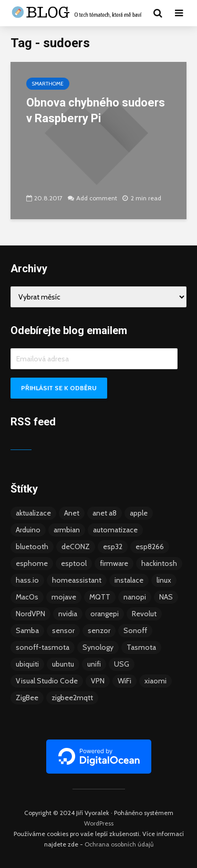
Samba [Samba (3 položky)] (27, 630)
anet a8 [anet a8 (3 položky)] (105, 513)
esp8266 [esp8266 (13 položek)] (150, 546)
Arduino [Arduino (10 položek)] (28, 530)
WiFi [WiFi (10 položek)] (125, 681)
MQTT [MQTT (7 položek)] (100, 597)
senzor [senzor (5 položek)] (99, 630)
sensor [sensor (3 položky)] (63, 630)
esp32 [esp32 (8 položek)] (113, 546)
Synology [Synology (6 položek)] (98, 647)
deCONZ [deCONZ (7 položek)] (76, 546)
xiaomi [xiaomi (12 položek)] (155, 681)
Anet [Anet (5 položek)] (72, 513)
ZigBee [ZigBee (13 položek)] (27, 698)
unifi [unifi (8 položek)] (94, 664)
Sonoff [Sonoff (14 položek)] (135, 630)
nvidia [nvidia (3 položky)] (68, 614)
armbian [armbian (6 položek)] (67, 530)
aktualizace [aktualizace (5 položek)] (33, 513)
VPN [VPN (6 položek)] (98, 681)
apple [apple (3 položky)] (139, 513)
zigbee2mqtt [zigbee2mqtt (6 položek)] (72, 698)
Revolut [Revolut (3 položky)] (144, 614)
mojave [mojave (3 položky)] (64, 597)
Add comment (97, 198)
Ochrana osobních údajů (119, 844)
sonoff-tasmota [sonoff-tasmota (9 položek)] (43, 647)
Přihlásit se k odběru (59, 388)
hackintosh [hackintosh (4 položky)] (159, 563)
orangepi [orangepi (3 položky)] (105, 614)
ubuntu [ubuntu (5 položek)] (63, 664)
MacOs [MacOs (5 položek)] (27, 597)
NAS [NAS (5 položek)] (166, 597)
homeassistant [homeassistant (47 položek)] (77, 580)
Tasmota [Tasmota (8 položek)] (141, 647)
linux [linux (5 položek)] (164, 580)
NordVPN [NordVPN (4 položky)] (30, 614)
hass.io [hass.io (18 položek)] (27, 580)
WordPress (99, 823)
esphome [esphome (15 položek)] (32, 563)
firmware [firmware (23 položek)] (114, 563)
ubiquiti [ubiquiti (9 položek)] (27, 664)
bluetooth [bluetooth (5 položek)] (32, 546)
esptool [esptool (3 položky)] (74, 563)
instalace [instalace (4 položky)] (129, 580)
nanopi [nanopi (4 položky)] (135, 597)
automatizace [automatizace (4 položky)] (115, 530)
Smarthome (48, 84)
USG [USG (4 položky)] (122, 664)
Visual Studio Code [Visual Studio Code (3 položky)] (47, 681)
